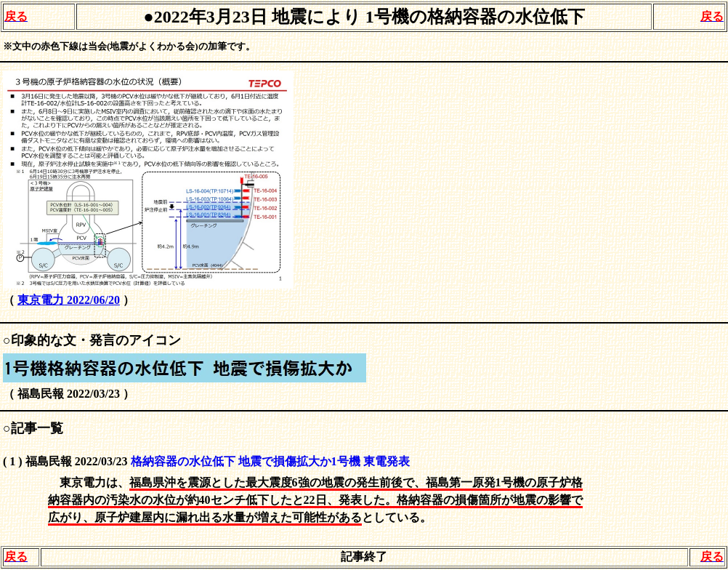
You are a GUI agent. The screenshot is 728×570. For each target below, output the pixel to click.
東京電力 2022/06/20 (69, 300)
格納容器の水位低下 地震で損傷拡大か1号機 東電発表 (270, 461)
